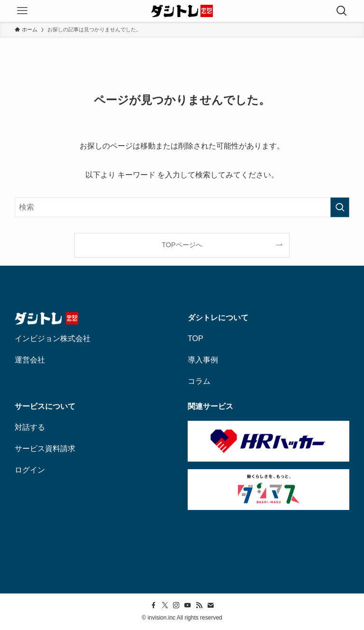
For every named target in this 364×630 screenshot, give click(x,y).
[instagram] (176, 605)
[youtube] (188, 605)
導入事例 (203, 360)
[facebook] (154, 605)
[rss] (199, 605)
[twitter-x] (165, 605)
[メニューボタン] (22, 11)
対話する (30, 427)
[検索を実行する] (340, 207)
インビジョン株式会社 (53, 338)
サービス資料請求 (45, 449)
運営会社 (30, 360)
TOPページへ (182, 245)
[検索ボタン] (342, 11)
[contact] (210, 605)
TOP (196, 338)
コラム (199, 381)
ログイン (30, 470)
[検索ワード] (182, 207)
